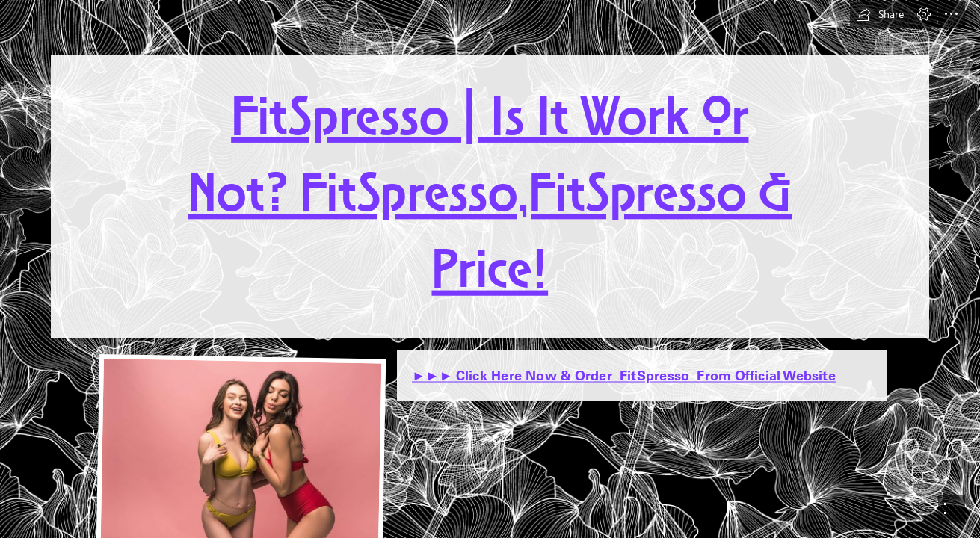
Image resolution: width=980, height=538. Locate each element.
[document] (490, 269)
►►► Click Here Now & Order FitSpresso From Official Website (624, 376)
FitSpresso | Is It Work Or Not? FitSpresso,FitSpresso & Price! (490, 197)
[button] (880, 14)
